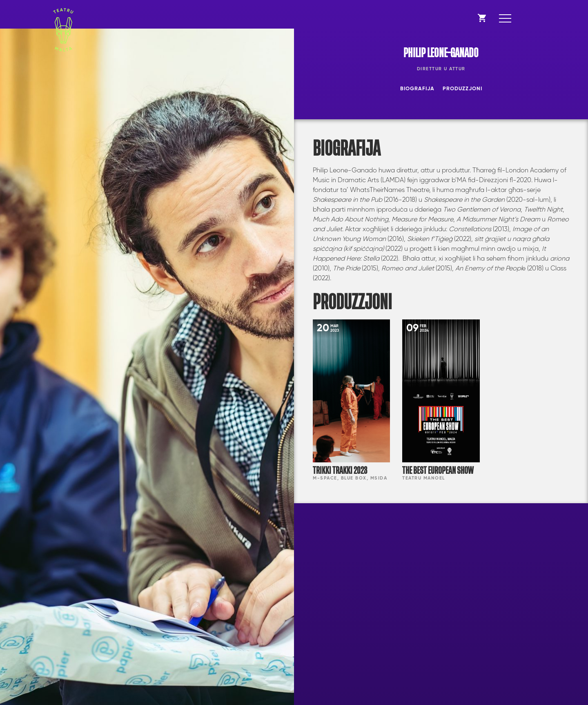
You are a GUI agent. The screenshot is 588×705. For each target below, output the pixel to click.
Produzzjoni (462, 89)
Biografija (417, 89)
